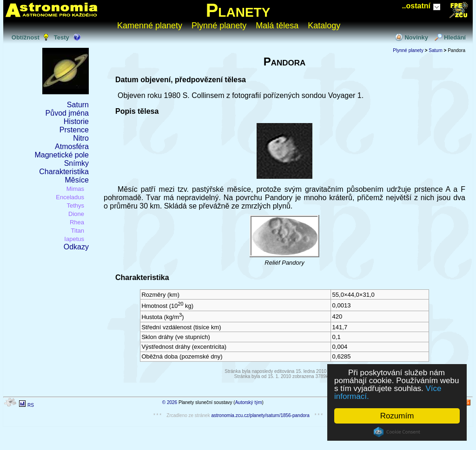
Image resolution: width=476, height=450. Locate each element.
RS (31, 405)
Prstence (74, 130)
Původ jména (67, 113)
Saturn (78, 105)
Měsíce (77, 180)
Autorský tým (249, 402)
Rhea (77, 222)
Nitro (81, 138)
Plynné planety (219, 26)
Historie (76, 121)
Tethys (75, 205)
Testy (62, 37)
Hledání (455, 37)
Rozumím (397, 416)
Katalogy (324, 26)
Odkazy (76, 247)
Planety (238, 10)
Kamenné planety (150, 26)
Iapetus (74, 239)
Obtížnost (26, 37)
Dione (76, 214)
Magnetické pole (62, 155)
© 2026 (170, 402)
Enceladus (70, 197)
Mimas (75, 189)
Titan (78, 231)
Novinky (416, 37)
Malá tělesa (277, 26)
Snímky (76, 163)
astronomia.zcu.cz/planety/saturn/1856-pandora (260, 415)
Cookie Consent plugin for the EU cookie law (397, 432)
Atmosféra (72, 147)
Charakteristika (64, 172)
